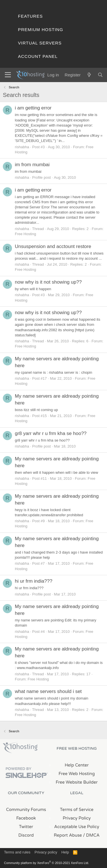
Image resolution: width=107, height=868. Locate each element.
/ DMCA (91, 835)
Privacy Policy (77, 818)
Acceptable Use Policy (77, 827)
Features (30, 16)
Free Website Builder (77, 782)
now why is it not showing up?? (48, 282)
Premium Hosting (41, 30)
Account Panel (38, 56)
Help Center (77, 765)
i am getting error (33, 108)
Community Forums (26, 810)
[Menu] (8, 75)
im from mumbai (32, 165)
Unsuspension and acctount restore (53, 246)
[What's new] (89, 75)
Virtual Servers (40, 43)
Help (65, 852)
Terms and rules (17, 852)
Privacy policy (46, 852)
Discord (26, 835)
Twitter (26, 827)
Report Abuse (68, 835)
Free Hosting (25, 234)
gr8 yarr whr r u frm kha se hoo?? (51, 433)
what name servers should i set (48, 691)
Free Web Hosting (77, 774)
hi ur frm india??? (34, 581)
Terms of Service (77, 810)
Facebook (26, 818)
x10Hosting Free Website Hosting (20, 748)
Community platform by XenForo (47, 863)
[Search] (100, 75)
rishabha (22, 147)
